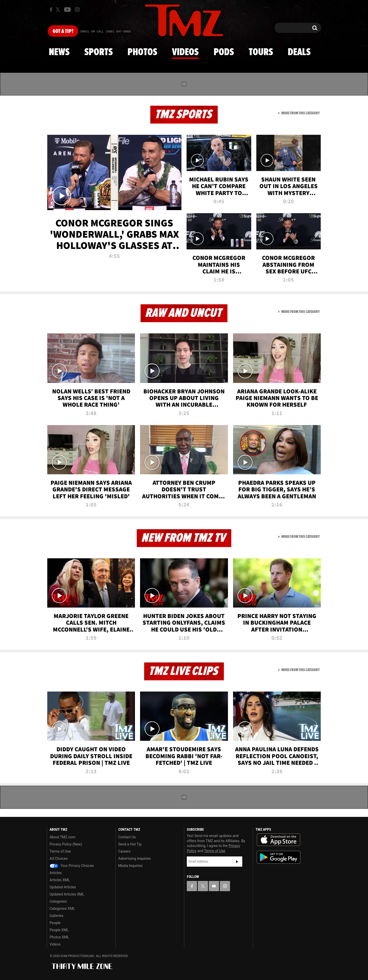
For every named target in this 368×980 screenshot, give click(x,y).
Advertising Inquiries (135, 858)
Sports (99, 52)
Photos (142, 52)
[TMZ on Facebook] (51, 10)
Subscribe (237, 862)
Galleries (56, 916)
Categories (58, 901)
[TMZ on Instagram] (77, 9)
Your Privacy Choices (72, 866)
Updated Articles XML (67, 894)
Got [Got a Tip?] (63, 31)
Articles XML (60, 880)
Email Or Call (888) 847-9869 (106, 32)
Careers (124, 851)
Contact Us (127, 837)
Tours (261, 52)
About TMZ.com (62, 837)
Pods (224, 52)
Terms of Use (60, 851)
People (55, 923)
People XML (59, 930)
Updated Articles (63, 887)
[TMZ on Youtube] (67, 9)
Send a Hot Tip (130, 844)
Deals (299, 52)
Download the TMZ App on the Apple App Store (279, 840)
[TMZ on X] (59, 10)
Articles (56, 873)
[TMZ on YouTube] (214, 886)
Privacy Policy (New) (66, 844)
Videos (185, 52)
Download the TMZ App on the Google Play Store (279, 857)
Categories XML (62, 909)
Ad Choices (59, 858)
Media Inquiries (130, 866)
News (59, 52)
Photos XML (59, 937)
